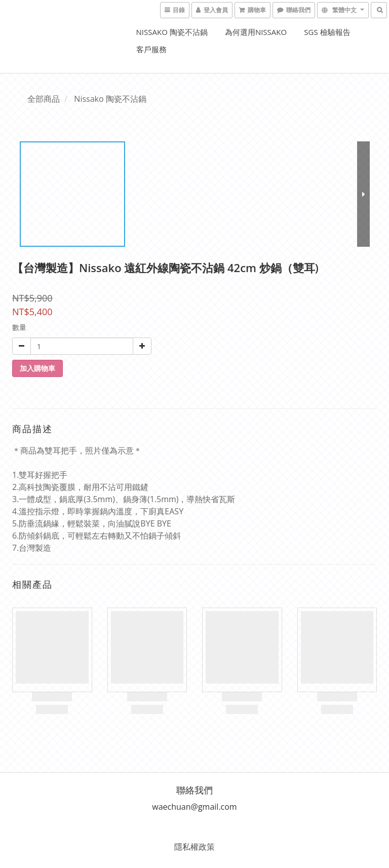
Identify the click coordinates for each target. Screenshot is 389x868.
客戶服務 (151, 49)
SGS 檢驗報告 (327, 32)
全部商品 (44, 99)
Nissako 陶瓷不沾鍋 (172, 32)
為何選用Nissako (256, 32)
